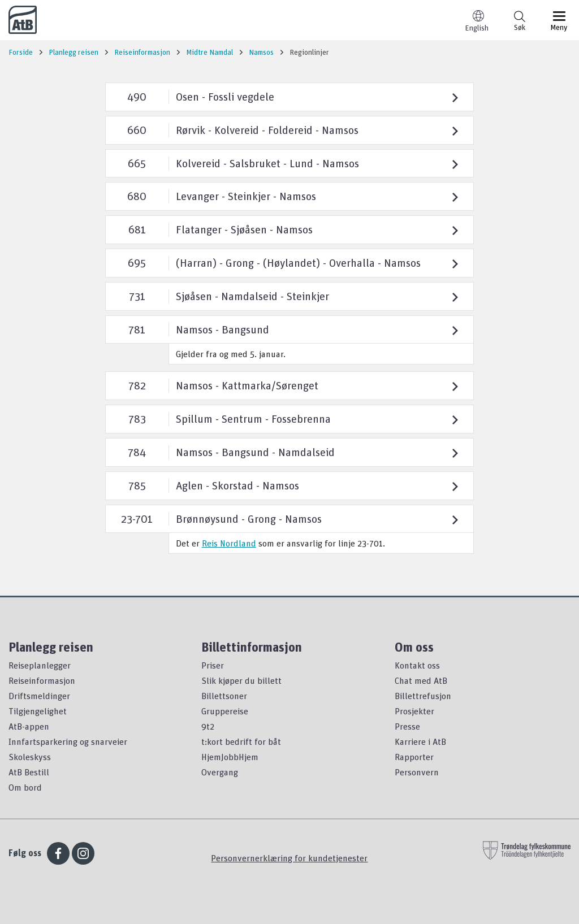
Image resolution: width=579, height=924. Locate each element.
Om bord (25, 787)
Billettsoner (224, 696)
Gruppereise (225, 711)
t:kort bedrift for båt (241, 741)
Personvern (417, 772)
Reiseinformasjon (42, 680)
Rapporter (414, 757)
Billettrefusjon (423, 696)
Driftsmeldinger (39, 696)
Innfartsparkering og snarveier (68, 741)
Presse (407, 726)
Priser (213, 665)
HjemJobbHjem (230, 757)
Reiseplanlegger (40, 665)
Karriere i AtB (420, 741)
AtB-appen (29, 726)
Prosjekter (414, 711)
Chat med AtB (421, 680)
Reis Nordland (229, 543)
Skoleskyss (30, 757)
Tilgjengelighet (38, 711)
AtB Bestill (29, 772)
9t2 (208, 726)
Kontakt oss (417, 665)
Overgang (220, 772)
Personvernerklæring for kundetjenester (289, 858)
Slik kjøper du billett (241, 680)
